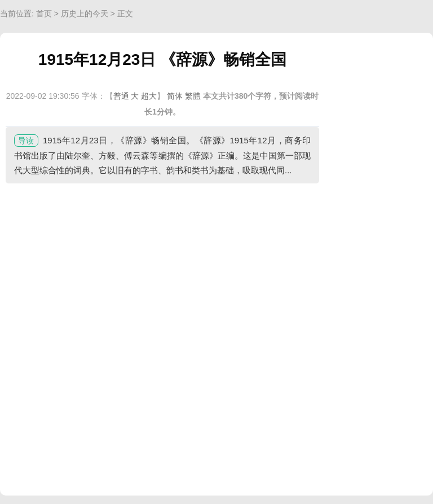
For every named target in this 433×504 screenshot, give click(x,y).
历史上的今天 (85, 14)
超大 (149, 96)
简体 (175, 96)
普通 (121, 96)
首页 (44, 14)
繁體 (193, 96)
